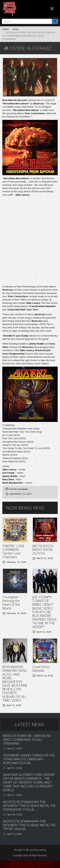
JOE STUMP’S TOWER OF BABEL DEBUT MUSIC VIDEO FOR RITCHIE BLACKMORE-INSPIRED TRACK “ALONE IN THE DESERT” (44, 612)
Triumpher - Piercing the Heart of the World (11, 603)
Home (6, 29)
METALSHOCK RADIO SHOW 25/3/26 (43, 549)
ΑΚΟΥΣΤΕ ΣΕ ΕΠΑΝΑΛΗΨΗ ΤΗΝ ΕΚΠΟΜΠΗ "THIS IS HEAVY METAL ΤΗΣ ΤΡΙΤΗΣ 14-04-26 (29, 825)
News (16, 29)
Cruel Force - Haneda (42, 669)
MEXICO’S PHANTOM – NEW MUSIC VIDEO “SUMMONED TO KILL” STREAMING (27, 740)
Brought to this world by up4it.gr (30, 850)
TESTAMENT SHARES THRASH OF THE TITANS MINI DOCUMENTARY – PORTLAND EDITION (29, 759)
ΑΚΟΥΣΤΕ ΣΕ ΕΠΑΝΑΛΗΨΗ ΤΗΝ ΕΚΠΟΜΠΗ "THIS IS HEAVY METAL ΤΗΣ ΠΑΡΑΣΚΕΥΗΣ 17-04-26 (29, 806)
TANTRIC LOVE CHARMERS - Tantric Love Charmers (13, 551)
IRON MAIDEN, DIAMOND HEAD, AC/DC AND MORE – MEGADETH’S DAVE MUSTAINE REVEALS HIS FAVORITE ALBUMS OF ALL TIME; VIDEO (15, 683)
